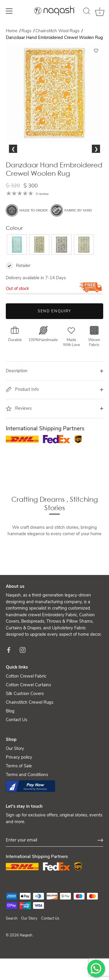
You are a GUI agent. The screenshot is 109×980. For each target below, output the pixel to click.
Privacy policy (19, 788)
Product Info (22, 420)
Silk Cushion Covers (25, 724)
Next (96, 171)
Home (12, 31)
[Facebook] (9, 680)
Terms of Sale (19, 797)
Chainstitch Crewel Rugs (30, 733)
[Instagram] (23, 680)
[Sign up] (100, 871)
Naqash (26, 966)
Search (12, 949)
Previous (14, 171)
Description (17, 402)
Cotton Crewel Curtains (28, 716)
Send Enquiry (54, 342)
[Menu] (9, 11)
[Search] (87, 12)
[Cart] (100, 12)
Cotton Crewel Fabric (26, 707)
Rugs (27, 31)
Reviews (19, 439)
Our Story (15, 779)
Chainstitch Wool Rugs (58, 31)
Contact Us (17, 750)
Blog (10, 742)
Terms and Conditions (27, 805)
